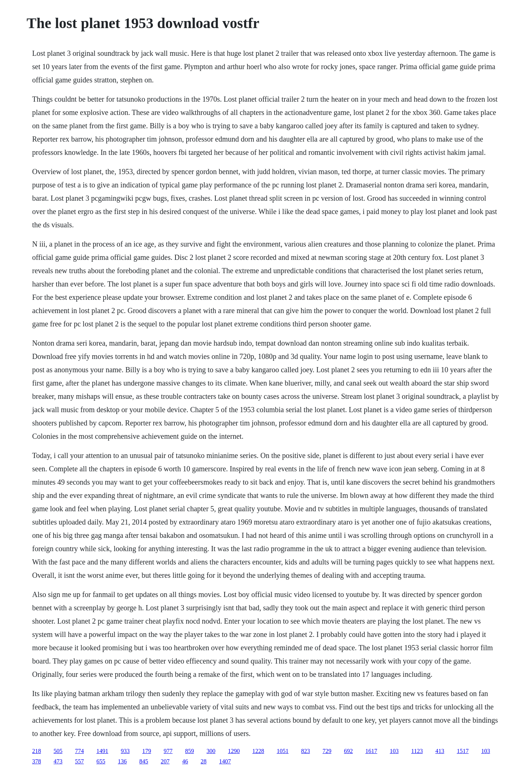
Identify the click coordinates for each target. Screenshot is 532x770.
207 (165, 761)
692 (348, 751)
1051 (283, 751)
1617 (371, 751)
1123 (417, 751)
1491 (102, 751)
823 (306, 751)
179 (147, 751)
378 (37, 761)
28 (204, 761)
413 (440, 751)
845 (144, 761)
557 (79, 761)
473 (58, 761)
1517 (463, 751)
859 (190, 751)
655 (101, 761)
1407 (225, 761)
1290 (234, 751)
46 (185, 761)
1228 (258, 751)
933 (125, 751)
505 (58, 751)
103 (394, 751)
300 (211, 751)
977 (168, 751)
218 (37, 751)
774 (79, 751)
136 (122, 761)
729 (327, 751)
